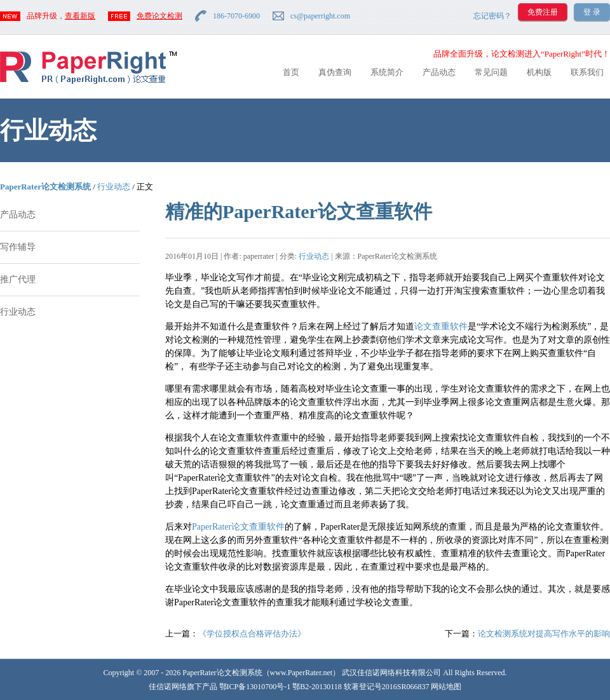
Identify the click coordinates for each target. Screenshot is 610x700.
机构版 (539, 72)
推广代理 (18, 279)
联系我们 (587, 72)
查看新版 (80, 16)
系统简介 (387, 72)
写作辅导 (18, 247)
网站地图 (446, 687)
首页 (291, 72)
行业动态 (114, 187)
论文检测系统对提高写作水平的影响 (544, 634)
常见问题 (491, 72)
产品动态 (439, 72)
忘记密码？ (492, 16)
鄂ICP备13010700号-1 (255, 687)
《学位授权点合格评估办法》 (252, 634)
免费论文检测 (159, 16)
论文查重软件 (441, 326)
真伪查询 (335, 72)
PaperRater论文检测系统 (45, 187)
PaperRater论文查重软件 (238, 527)
